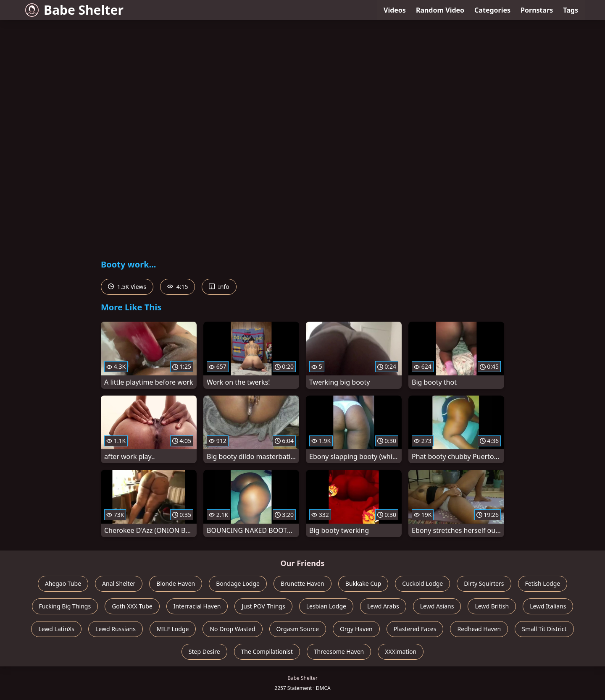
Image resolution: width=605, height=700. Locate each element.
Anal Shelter (119, 583)
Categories (492, 10)
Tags (571, 10)
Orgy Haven (356, 629)
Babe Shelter (74, 10)
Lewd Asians (437, 606)
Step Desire (204, 651)
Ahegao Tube (63, 583)
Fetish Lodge (543, 583)
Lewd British (492, 606)
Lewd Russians (116, 629)
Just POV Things (263, 606)
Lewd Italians (548, 606)
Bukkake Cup (363, 583)
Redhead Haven (479, 629)
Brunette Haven (302, 583)
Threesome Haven (339, 651)
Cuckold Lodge (422, 583)
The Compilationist (267, 651)
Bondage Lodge (238, 583)
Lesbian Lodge (326, 606)
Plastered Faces (415, 629)
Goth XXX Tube (132, 606)
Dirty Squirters (484, 583)
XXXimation (401, 651)
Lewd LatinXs (56, 629)
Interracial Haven (197, 606)
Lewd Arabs (383, 606)
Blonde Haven (176, 583)
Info (219, 287)
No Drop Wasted (232, 629)
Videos (395, 10)
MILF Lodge (173, 629)
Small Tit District (544, 629)
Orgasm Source (298, 629)
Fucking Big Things (65, 606)
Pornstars (537, 10)
